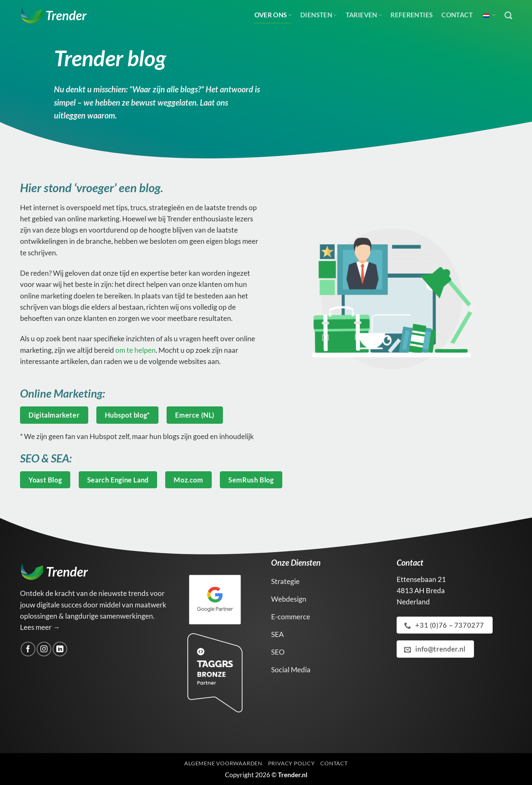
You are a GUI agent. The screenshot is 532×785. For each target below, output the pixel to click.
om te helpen (135, 350)
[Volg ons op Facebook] (28, 649)
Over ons (273, 15)
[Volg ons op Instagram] (44, 649)
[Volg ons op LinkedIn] (60, 649)
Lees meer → (40, 627)
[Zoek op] (508, 15)
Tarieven (364, 15)
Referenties (412, 15)
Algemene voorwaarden (223, 763)
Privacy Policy (291, 763)
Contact (457, 15)
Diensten (319, 15)
